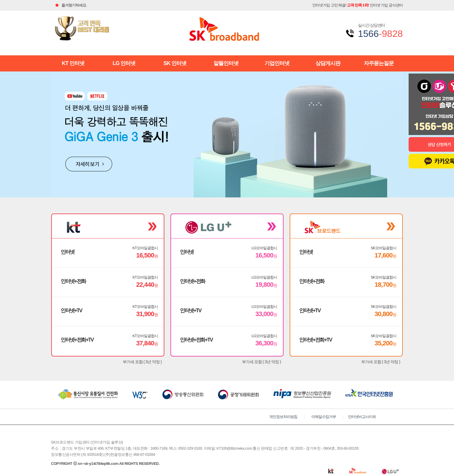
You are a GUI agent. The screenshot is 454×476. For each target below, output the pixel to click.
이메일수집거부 (324, 417)
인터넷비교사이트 (362, 417)
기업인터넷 (277, 63)
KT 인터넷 (73, 63)
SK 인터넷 (175, 63)
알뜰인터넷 (226, 63)
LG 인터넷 (124, 63)
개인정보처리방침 (283, 417)
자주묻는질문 (379, 63)
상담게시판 (328, 63)
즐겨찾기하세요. (69, 5)
